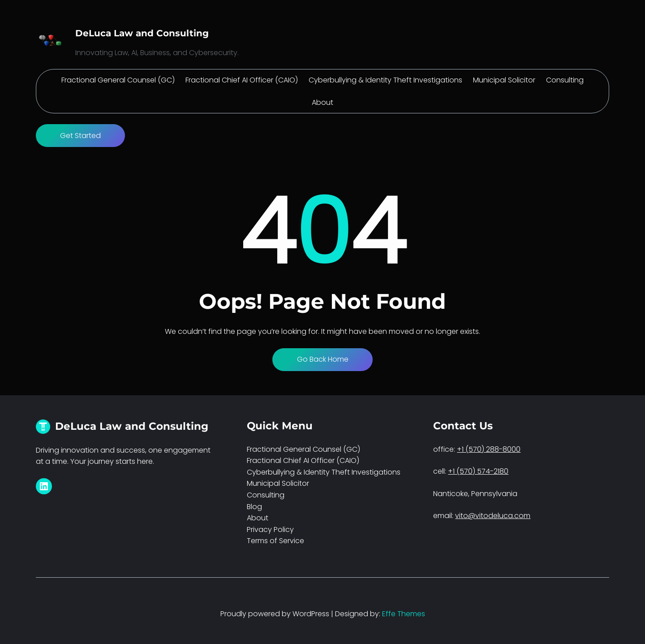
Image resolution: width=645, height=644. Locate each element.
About (258, 518)
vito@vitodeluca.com (493, 516)
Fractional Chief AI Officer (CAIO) (303, 460)
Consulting (266, 495)
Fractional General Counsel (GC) (303, 449)
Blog (254, 507)
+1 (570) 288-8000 (489, 449)
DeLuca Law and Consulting (142, 33)
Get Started (80, 136)
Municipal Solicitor (278, 483)
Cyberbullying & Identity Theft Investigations (324, 472)
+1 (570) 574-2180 (478, 471)
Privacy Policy (270, 529)
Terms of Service (275, 541)
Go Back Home (323, 359)
